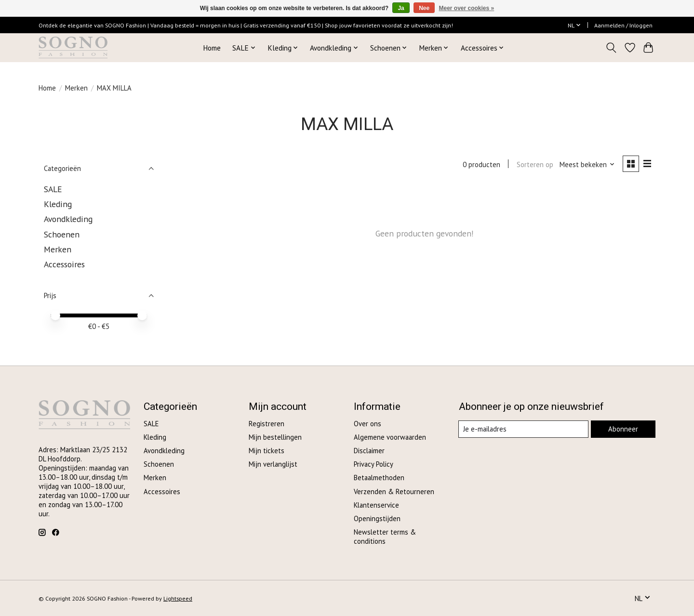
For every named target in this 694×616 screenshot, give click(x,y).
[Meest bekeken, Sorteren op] (587, 164)
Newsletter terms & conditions (385, 537)
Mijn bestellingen (275, 437)
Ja (401, 8)
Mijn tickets (267, 451)
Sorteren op (534, 164)
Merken (76, 88)
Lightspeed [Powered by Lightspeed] (178, 598)
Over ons (367, 424)
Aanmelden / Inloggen (623, 25)
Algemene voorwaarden (390, 437)
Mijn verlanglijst (273, 464)
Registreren (267, 424)
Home (212, 48)
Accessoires (64, 264)
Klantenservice (376, 505)
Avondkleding (68, 219)
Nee (424, 8)
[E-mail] (523, 429)
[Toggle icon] (611, 48)
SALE (53, 189)
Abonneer (623, 429)
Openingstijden (377, 518)
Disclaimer (369, 451)
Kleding (58, 204)
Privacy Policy (374, 464)
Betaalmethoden (379, 478)
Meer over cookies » (467, 8)
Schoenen (62, 234)
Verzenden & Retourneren (394, 491)
